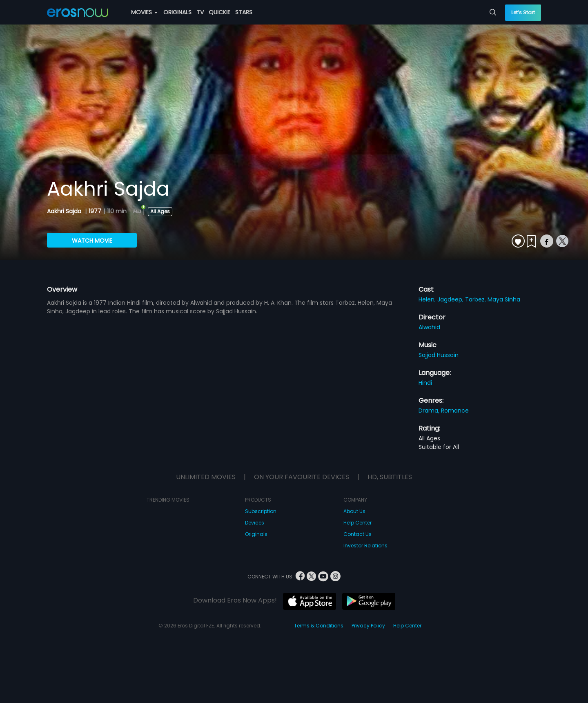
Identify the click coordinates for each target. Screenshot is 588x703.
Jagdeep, (451, 299)
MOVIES (144, 12)
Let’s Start (523, 12)
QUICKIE (219, 12)
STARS (244, 12)
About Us (354, 511)
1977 (95, 211)
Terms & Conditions (319, 626)
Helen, (428, 299)
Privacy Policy (368, 626)
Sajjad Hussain (439, 355)
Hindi (425, 383)
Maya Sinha (504, 299)
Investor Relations (365, 546)
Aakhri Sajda (65, 211)
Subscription (261, 511)
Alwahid (429, 327)
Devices (255, 523)
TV (200, 12)
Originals (256, 534)
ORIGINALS (177, 12)
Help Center (357, 523)
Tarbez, (476, 299)
